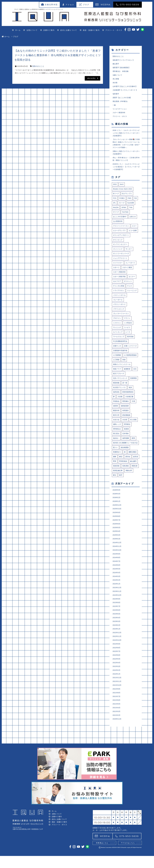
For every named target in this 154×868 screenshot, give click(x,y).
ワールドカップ (119, 356)
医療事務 (116, 413)
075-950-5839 (128, 4)
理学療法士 (117, 461)
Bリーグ (116, 199)
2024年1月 (117, 629)
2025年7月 (117, 562)
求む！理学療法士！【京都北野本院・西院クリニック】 (126, 163)
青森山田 (130, 511)
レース (129, 351)
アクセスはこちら (128, 855)
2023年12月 (117, 633)
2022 (115, 189)
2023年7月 (117, 652)
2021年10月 (117, 734)
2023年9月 (117, 644)
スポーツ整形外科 (119, 115)
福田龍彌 (126, 470)
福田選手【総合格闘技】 (122, 68)
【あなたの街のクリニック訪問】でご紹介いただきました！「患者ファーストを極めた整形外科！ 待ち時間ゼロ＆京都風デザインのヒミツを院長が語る (58, 55)
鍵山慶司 (116, 502)
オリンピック (118, 251)
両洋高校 (131, 356)
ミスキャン (117, 342)
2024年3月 (117, 621)
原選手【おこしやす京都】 (123, 99)
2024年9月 (117, 597)
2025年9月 (117, 555)
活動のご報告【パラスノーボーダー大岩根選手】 (126, 156)
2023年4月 (117, 664)
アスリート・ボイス (114, 30)
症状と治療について (69, 30)
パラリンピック (119, 327)
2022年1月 (117, 722)
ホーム (18, 30)
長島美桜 (116, 506)
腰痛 (115, 492)
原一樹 (135, 413)
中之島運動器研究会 (121, 361)
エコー (116, 237)
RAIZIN (116, 213)
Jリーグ (122, 208)
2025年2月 (117, 582)
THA (131, 213)
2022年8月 (117, 695)
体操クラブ (117, 399)
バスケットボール (120, 313)
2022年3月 (117, 715)
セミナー (133, 289)
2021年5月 (117, 754)
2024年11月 (117, 590)
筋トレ (116, 483)
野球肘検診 (132, 497)
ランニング (117, 346)
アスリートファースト (122, 232)
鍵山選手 (116, 64)
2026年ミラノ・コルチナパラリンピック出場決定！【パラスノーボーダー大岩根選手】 (126, 171)
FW (136, 203)
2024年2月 (117, 625)
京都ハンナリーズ (120, 370)
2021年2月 (117, 765)
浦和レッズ (117, 456)
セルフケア (117, 294)
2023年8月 (117, 648)
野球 (123, 497)
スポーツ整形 (128, 280)
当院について (32, 30)
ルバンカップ (118, 351)
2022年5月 (117, 707)
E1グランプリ (128, 199)
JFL (115, 208)
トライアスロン (119, 303)
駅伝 (115, 516)
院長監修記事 (118, 511)
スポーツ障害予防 (120, 289)
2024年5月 (117, 613)
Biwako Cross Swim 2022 (123, 194)
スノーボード (131, 275)
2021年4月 (117, 758)
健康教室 (128, 399)
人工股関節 (117, 380)
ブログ (84, 5)
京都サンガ (117, 365)
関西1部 (126, 506)
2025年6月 (117, 566)
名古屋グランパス (120, 418)
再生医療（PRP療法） (121, 103)
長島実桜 (126, 502)
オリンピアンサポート (122, 246)
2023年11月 (117, 636)
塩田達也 (116, 423)
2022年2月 (117, 718)
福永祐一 (116, 470)
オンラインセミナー (121, 256)
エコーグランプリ (128, 237)
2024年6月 (117, 609)
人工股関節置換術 (120, 384)
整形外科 (116, 442)
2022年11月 (117, 683)
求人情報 (116, 80)
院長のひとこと (38, 66)
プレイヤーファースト (122, 332)
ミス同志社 (129, 342)
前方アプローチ (119, 404)
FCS (115, 203)
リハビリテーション (120, 111)
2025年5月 (117, 570)
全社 (136, 399)
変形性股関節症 (129, 423)
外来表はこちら (102, 855)
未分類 (115, 84)
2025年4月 (117, 574)
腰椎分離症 (134, 487)
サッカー (130, 261)
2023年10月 (117, 640)
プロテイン (117, 337)
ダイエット (129, 294)
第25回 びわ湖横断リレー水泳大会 (126, 476)
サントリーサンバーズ (122, 265)
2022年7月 (117, 699)
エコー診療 (117, 242)
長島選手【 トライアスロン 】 (124, 60)
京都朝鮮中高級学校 (121, 375)
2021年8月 (117, 742)
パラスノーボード (120, 323)
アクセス (68, 5)
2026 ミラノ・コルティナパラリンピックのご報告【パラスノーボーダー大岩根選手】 (126, 136)
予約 (103, 4)
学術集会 (116, 432)
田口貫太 (116, 466)
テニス (131, 299)
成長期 (116, 437)
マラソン (128, 337)
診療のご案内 (49, 30)
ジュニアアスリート (121, 270)
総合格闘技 (125, 483)
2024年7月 (117, 605)
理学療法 (128, 456)
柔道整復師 (127, 446)
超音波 (116, 497)
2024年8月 (117, 601)
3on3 (122, 189)
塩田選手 (116, 95)
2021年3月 (117, 761)
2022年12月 (117, 679)
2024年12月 (117, 586)
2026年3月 (117, 535)
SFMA (124, 213)
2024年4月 (117, 617)
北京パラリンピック (121, 408)
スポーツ (116, 280)
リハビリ (128, 346)
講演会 (128, 492)
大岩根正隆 (130, 427)
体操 (115, 389)
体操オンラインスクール (122, 394)
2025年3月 (117, 578)
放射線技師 (125, 437)
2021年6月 (117, 750)
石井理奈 (126, 466)
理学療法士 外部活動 (121, 72)
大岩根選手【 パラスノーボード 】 (126, 91)
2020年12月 (117, 769)
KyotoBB (131, 208)
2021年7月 (117, 746)
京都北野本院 (49, 4)
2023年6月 (117, 656)
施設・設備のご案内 (91, 30)
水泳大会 (116, 451)
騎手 (121, 516)
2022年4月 (117, 711)
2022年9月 (117, 691)
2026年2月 (117, 539)
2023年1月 (117, 676)
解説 (121, 492)
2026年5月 (117, 531)
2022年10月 (117, 687)
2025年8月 (117, 558)
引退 (134, 432)
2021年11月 (117, 730)
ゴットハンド (118, 261)
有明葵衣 (126, 442)
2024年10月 (117, 594)
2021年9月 (117, 738)
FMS (130, 203)
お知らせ (134, 222)
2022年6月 (117, 703)
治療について (118, 76)
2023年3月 (117, 668)
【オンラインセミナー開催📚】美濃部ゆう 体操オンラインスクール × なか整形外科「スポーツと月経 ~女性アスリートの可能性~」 (126, 147)
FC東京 (122, 203)
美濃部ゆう (117, 487)
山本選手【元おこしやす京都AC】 (126, 88)
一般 (114, 107)
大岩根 (120, 427)
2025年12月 (117, 547)
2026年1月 (117, 543)
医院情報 (126, 413)
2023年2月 (117, 672)
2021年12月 (117, 726)
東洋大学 (116, 446)
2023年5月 (117, 660)
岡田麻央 (126, 432)
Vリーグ (116, 218)
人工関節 (133, 384)
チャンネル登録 (119, 299)
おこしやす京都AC (120, 222)
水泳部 (125, 451)
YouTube (126, 218)
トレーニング (118, 308)
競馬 (134, 470)
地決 (131, 418)
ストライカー (118, 275)
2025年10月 (117, 551)
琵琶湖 (127, 461)
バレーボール (118, 318)
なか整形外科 (118, 227)
